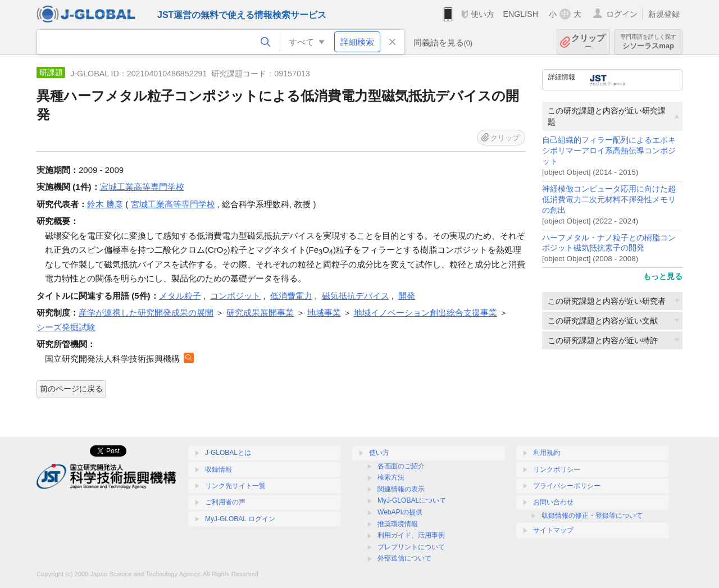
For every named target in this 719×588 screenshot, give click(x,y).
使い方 (483, 14)
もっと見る (663, 276)
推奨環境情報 (398, 524)
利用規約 (547, 453)
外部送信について (404, 558)
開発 (407, 296)
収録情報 (219, 470)
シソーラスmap (648, 42)
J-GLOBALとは (228, 453)
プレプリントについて (411, 547)
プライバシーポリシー (567, 486)
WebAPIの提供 (400, 512)
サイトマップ (553, 530)
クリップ (588, 42)
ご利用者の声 (225, 502)
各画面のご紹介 (401, 466)
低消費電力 (291, 296)
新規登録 (664, 14)
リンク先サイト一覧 (235, 486)
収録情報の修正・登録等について (592, 516)
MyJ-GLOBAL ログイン (240, 519)
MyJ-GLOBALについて (412, 500)
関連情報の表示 (401, 489)
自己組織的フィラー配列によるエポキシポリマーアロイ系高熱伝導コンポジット (609, 151)
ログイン (622, 14)
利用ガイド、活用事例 (411, 535)
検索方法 (391, 477)
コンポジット (235, 296)
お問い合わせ (553, 502)
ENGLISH (520, 14)
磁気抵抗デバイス (356, 296)
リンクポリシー (557, 470)
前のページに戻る (71, 389)
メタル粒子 (180, 296)
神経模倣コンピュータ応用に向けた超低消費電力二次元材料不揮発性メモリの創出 (609, 200)
